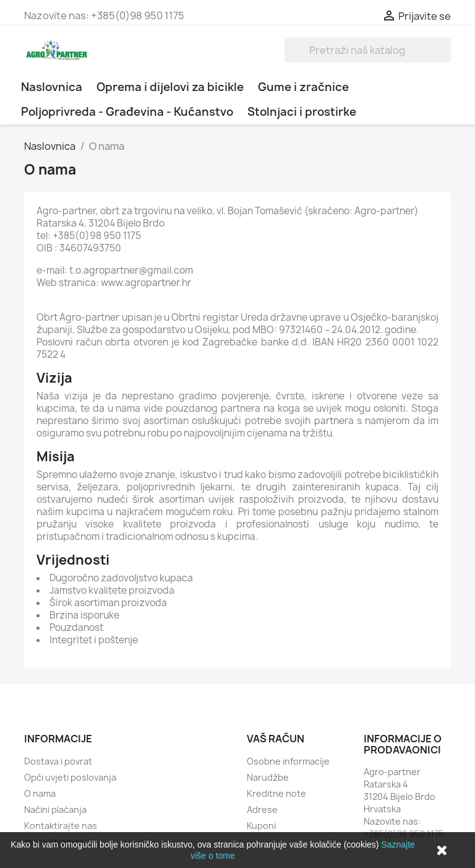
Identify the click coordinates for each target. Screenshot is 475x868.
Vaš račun (276, 739)
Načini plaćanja (55, 809)
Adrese (262, 809)
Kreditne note (276, 793)
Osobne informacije (288, 761)
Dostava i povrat (58, 761)
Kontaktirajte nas (61, 826)
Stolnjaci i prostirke (302, 112)
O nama (40, 793)
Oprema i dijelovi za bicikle (170, 87)
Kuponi (261, 826)
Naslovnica (52, 87)
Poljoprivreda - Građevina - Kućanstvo (127, 112)
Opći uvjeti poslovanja (70, 777)
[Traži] (368, 50)
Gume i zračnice (303, 87)
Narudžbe (268, 777)
